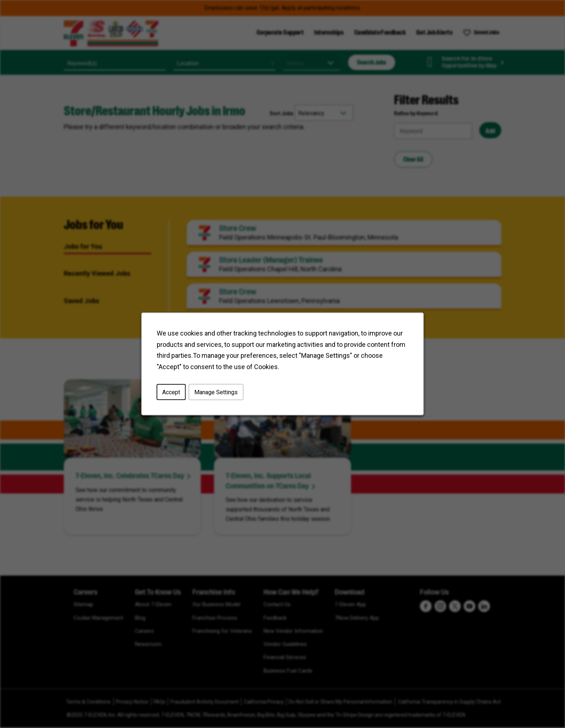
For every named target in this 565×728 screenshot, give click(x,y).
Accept (171, 392)
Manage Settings (216, 392)
